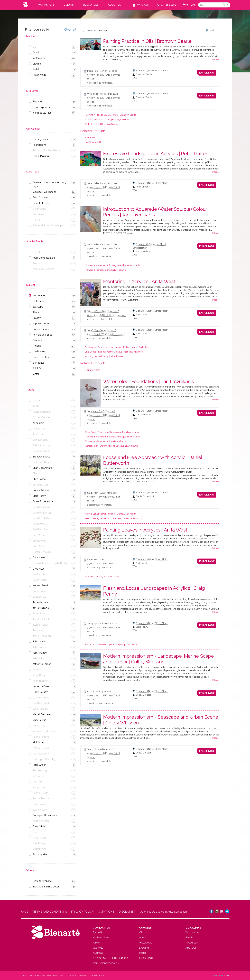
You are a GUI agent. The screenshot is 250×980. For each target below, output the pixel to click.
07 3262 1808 (168, 5)
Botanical (38, 340)
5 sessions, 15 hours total (99, 338)
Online (36, 220)
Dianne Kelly (39, 541)
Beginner (38, 102)
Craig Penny (39, 496)
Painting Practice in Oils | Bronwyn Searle (147, 41)
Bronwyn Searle (41, 457)
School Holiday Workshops (48, 226)
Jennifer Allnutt (41, 619)
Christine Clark (40, 485)
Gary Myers (39, 558)
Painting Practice (41, 139)
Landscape (39, 295)
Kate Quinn (39, 658)
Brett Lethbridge (41, 445)
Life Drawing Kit (93, 142)
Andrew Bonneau (42, 417)
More (216, 60)
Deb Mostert (39, 535)
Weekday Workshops (44, 192)
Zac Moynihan (40, 855)
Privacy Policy (98, 975)
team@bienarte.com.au (106, 963)
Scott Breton (39, 804)
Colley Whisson (41, 490)
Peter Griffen (39, 765)
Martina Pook (40, 726)
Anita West (38, 423)
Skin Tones (38, 363)
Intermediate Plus (42, 113)
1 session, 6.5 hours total (99, 568)
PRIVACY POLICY (83, 912)
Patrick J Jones (41, 748)
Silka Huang (39, 843)
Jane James (39, 614)
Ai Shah (37, 401)
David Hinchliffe (41, 518)
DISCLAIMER (128, 912)
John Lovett (39, 642)
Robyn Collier (40, 793)
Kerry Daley (39, 675)
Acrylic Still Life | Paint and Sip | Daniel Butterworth (111, 514)
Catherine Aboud (42, 462)
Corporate (38, 214)
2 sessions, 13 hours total (99, 195)
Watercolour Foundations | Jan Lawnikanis (149, 381)
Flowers (37, 346)
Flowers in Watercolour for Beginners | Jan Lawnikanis (112, 265)
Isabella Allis (39, 597)
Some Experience (42, 107)
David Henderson (42, 513)
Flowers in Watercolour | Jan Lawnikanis (105, 270)
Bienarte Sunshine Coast (46, 887)
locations (213, 30)
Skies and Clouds (42, 357)
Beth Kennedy (40, 440)
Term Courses (40, 197)
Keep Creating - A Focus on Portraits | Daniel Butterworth (113, 518)
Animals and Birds (42, 335)
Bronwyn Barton (41, 451)
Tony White (39, 826)
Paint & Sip (38, 252)
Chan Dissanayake (42, 468)
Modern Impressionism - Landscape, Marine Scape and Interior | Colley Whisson (159, 659)
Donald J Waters (42, 552)
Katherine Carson (42, 664)
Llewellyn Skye (41, 698)
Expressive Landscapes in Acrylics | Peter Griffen (156, 154)
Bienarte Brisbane (42, 881)
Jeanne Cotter (40, 625)
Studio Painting (41, 156)
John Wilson (40, 647)
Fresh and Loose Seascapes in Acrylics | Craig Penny (111, 645)
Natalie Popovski (42, 737)
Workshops (46, 5)
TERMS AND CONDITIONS (50, 912)
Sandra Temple (41, 798)
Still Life (37, 368)
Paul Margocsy (41, 754)
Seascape (38, 307)
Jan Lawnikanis (41, 608)
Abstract (37, 312)
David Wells (39, 524)
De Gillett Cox (40, 529)
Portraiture (38, 301)
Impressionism (41, 323)
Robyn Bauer (40, 787)
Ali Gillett (38, 406)
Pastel (36, 69)
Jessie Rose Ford (42, 636)
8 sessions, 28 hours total (100, 83)
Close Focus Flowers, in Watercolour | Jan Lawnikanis (112, 432)
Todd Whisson (41, 821)
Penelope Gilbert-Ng (44, 759)
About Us (114, 5)
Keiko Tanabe (40, 670)
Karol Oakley (40, 653)
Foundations (39, 145)
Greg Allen (39, 569)
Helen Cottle (39, 580)
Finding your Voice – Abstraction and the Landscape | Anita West (117, 347)
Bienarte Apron (93, 137)
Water (36, 374)
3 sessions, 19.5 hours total (100, 703)
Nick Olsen (39, 742)
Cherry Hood (40, 473)
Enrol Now (207, 73)
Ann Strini (38, 434)
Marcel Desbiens (42, 714)
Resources (91, 5)
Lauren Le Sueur (41, 686)
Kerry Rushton (40, 681)
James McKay (40, 602)
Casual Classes (41, 203)
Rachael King (40, 770)
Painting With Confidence (46, 150)
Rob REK (37, 782)
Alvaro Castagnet (42, 412)
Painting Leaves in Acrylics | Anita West (105, 356)
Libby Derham (40, 692)
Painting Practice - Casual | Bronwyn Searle (107, 119)
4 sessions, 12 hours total (100, 319)
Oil (34, 47)
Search (224, 5)
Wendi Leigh (40, 849)
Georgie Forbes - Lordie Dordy (50, 563)
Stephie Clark (40, 810)
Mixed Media (40, 75)
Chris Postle (39, 479)
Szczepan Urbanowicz (45, 815)
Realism (37, 318)
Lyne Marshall (40, 709)
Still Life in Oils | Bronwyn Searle (101, 124)
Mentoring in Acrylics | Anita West (139, 281)
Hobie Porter (40, 591)
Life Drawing (39, 209)
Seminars (38, 263)
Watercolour (39, 58)
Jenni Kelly (39, 630)
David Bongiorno (42, 507)
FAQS (24, 912)
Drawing (37, 64)
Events (69, 5)
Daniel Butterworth (43, 501)
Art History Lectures (43, 269)
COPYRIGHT (107, 912)
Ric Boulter (39, 776)
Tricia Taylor (39, 838)
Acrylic (36, 52)
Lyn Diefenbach (41, 703)
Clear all (70, 30)
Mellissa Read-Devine (44, 731)
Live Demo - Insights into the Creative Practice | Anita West (114, 352)
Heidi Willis (39, 574)
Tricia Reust (39, 832)
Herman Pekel (40, 586)
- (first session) (106, 315)
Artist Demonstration (44, 258)
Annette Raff (39, 429)
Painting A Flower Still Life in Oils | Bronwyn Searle (111, 115)
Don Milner (39, 546)
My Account (145, 5)
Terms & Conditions (78, 975)
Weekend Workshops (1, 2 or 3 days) (50, 184)
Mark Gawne (39, 720)
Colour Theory (41, 329)
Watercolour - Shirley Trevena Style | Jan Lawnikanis (111, 446)
